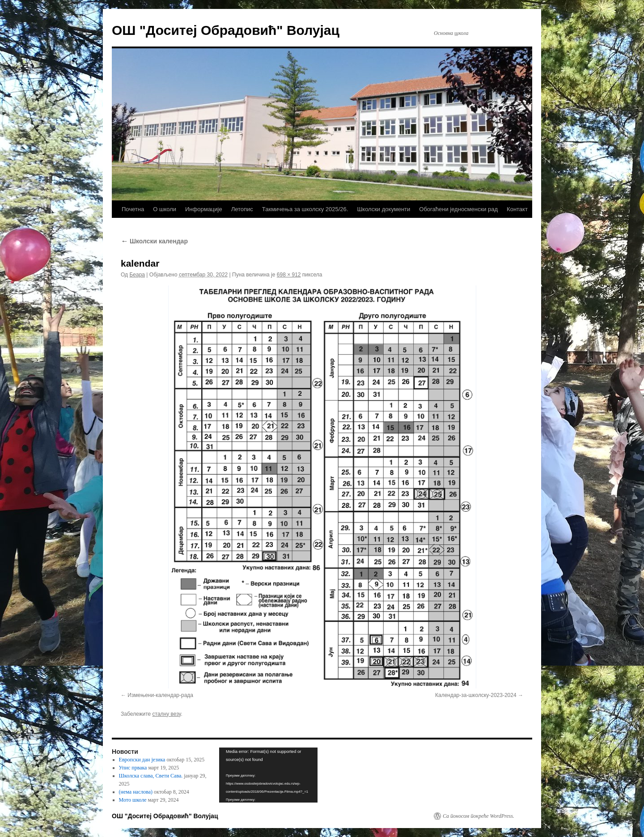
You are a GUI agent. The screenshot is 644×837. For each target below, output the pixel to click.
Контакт (517, 209)
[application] (268, 775)
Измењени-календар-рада (160, 695)
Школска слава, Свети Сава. (151, 776)
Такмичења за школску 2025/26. (305, 209)
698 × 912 (289, 275)
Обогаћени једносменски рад (458, 209)
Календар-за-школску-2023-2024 (476, 695)
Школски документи (383, 209)
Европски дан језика (142, 760)
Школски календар (154, 241)
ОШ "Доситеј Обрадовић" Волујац (226, 30)
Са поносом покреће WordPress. (479, 816)
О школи (165, 209)
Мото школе (133, 800)
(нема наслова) (136, 792)
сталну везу (167, 714)
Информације (204, 209)
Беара (137, 275)
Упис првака (133, 768)
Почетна (133, 209)
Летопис (242, 209)
